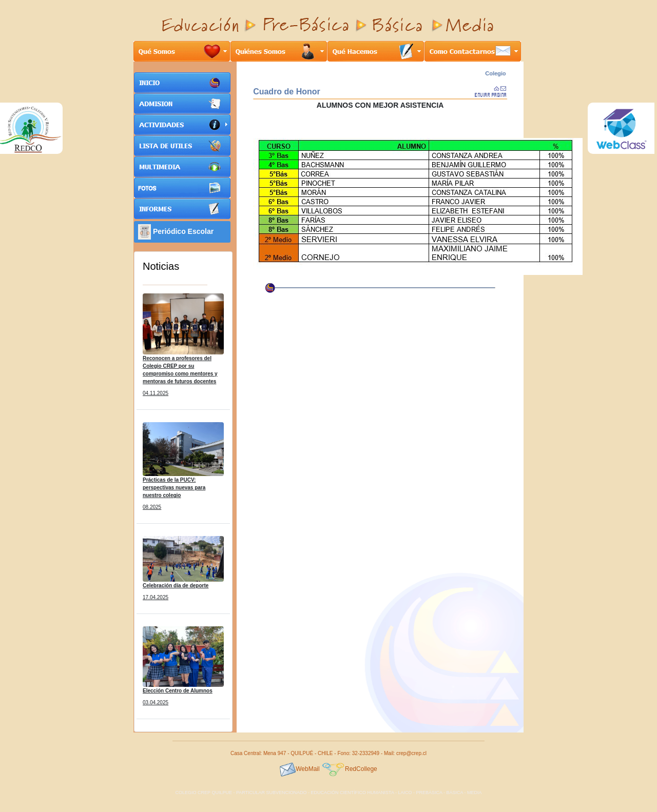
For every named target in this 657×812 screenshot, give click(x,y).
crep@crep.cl (411, 753)
